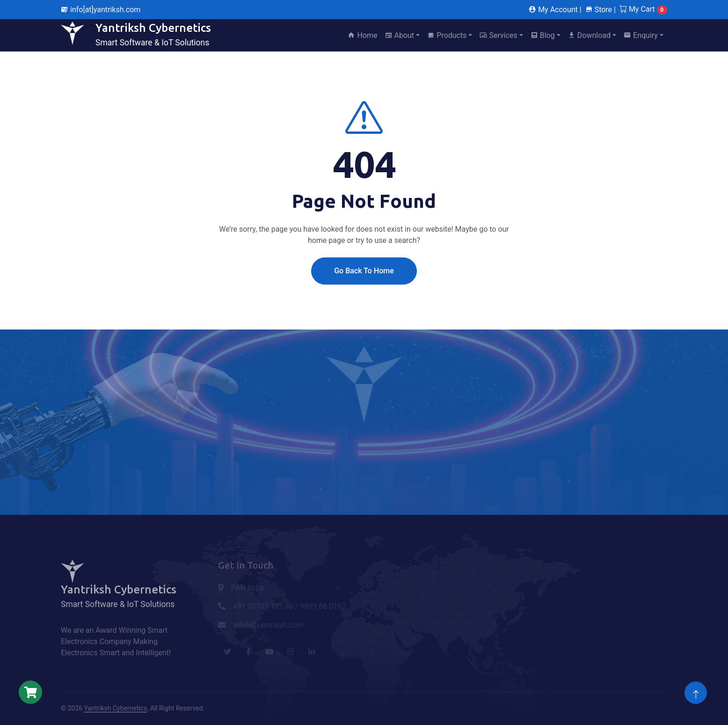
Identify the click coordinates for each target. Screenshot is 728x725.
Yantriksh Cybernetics (115, 708)
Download (589, 35)
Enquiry (641, 35)
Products (447, 35)
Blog (543, 35)
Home (362, 35)
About (400, 35)
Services (498, 35)
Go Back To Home (364, 271)
